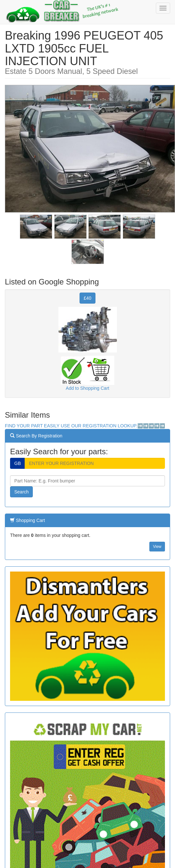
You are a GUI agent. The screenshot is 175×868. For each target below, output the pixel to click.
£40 (87, 298)
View (157, 547)
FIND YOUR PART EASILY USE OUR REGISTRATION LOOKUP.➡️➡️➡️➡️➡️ (85, 426)
